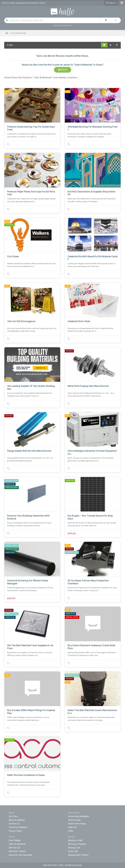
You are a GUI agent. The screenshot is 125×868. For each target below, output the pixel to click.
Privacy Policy (15, 831)
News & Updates (17, 820)
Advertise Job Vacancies (20, 855)
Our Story (13, 816)
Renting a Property (77, 844)
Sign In (63, 70)
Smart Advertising (77, 824)
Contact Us (14, 824)
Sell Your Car (15, 848)
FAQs (71, 831)
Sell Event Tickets (17, 851)
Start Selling (15, 840)
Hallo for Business (17, 844)
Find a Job (73, 851)
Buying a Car (74, 848)
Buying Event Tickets (78, 855)
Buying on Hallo (75, 840)
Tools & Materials (63, 25)
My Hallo (111, 3)
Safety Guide (74, 820)
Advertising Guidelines (79, 816)
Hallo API (72, 827)
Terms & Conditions (18, 827)
